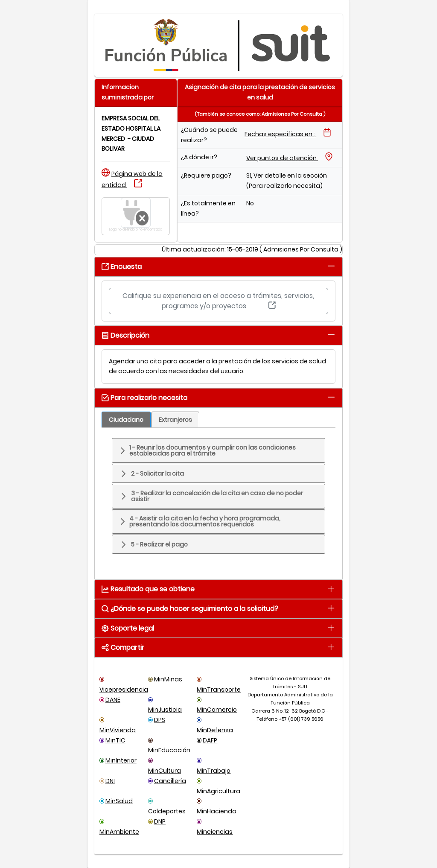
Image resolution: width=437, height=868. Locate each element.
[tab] (331, 266)
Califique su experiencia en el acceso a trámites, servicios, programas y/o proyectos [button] (218, 301)
